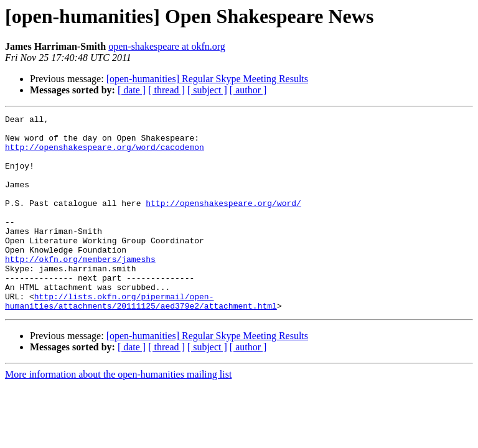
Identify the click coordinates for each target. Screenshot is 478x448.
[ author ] (248, 90)
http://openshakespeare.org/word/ (223, 222)
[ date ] (132, 90)
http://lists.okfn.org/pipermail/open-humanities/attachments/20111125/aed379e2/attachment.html (141, 339)
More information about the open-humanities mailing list (118, 413)
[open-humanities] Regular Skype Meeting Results (207, 79)
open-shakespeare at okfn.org (167, 46)
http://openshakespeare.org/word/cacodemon (105, 154)
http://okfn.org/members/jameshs (80, 289)
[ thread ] (166, 90)
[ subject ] (207, 90)
